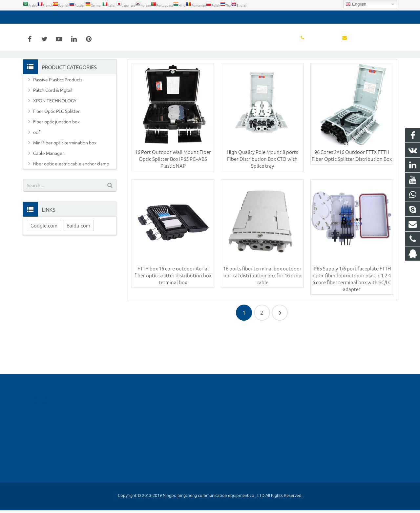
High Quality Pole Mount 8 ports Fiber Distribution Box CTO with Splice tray (262, 199)
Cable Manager (49, 194)
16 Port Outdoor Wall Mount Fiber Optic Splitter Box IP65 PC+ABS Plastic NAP (173, 199)
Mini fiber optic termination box (65, 183)
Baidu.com (78, 266)
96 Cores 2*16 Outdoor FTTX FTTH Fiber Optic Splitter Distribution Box (352, 196)
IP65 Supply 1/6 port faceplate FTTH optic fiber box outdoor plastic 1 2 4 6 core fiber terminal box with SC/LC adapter (352, 320)
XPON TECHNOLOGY (55, 141)
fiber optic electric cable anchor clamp (71, 204)
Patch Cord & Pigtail (53, 131)
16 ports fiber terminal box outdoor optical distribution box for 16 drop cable (262, 316)
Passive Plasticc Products (58, 120)
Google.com (44, 266)
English (356, 4)
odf (37, 173)
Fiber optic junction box (56, 162)
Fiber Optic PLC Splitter (56, 152)
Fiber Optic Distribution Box (210, 68)
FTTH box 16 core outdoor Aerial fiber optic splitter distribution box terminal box (173, 316)
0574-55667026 (44, 17)
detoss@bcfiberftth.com (95, 17)
